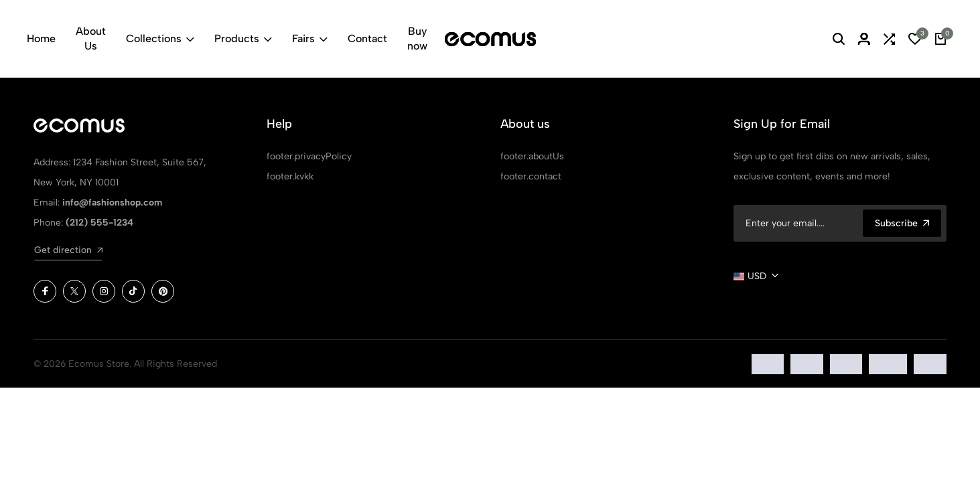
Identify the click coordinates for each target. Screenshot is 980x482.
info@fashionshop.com (112, 203)
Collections (160, 38)
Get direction (68, 250)
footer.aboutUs (532, 156)
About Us (91, 38)
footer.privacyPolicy (309, 156)
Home (41, 38)
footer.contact (531, 176)
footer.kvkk (290, 176)
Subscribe (902, 223)
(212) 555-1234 (99, 223)
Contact (367, 38)
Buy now (417, 38)
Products (243, 38)
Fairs (310, 38)
